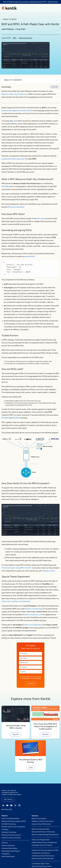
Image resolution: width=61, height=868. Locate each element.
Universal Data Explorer (9, 848)
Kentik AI (5, 843)
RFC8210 (16, 418)
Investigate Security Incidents (42, 845)
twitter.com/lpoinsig (34, 609)
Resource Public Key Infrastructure (15, 94)
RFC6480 (5, 186)
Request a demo (49, 571)
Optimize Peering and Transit (41, 866)
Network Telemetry (8, 845)
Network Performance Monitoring (43, 832)
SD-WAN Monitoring (9, 824)
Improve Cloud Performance (41, 824)
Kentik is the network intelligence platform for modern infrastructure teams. (11, 792)
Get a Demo (8, 799)
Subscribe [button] (54, 87)
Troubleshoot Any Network (41, 853)
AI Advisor (5, 829)
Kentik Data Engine (8, 856)
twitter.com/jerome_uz (32, 615)
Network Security (25, 38)
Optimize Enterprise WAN (40, 829)
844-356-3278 (7, 810)
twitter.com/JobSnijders (33, 625)
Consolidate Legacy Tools (40, 864)
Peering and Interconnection (11, 835)
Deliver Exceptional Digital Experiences (45, 835)
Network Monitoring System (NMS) (14, 821)
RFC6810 (5, 418)
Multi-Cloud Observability (10, 818)
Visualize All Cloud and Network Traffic (45, 850)
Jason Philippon (8, 29)
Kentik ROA (30, 256)
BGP (16, 121)
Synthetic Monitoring (9, 832)
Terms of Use (37, 678)
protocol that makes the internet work (16, 111)
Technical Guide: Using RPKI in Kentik (16, 568)
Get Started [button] (31, 683)
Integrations (6, 854)
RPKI (15, 38)
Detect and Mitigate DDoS (41, 840)
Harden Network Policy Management (44, 842)
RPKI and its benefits (15, 207)
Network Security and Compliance (13, 827)
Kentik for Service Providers (11, 838)
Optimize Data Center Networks (43, 858)
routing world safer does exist (13, 159)
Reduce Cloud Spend (39, 818)
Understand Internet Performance (43, 856)
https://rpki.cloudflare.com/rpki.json (15, 601)
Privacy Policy (26, 678)
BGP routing (41, 218)
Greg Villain (21, 29)
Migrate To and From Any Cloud (42, 821)
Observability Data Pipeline (11, 851)
